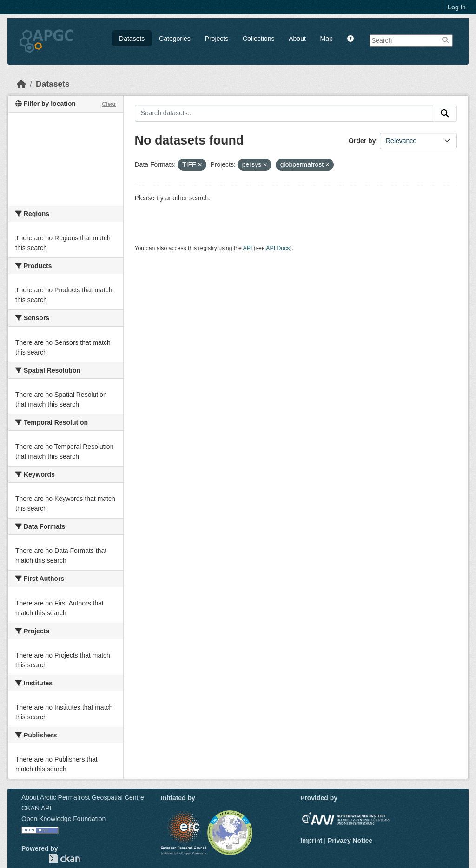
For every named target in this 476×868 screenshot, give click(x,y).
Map (327, 39)
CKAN (64, 858)
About (297, 39)
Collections (258, 39)
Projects (217, 39)
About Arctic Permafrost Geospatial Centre (83, 797)
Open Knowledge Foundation (63, 819)
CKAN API (36, 808)
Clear (109, 104)
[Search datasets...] (284, 113)
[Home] (21, 84)
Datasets (132, 39)
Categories (175, 39)
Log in (457, 7)
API (248, 248)
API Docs (278, 248)
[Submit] (445, 113)
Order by (362, 141)
